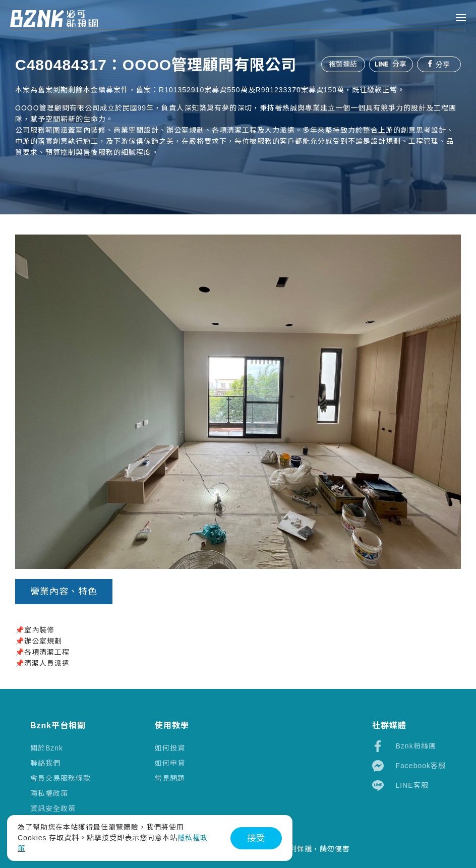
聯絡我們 (45, 763)
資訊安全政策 (53, 808)
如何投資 (170, 748)
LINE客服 (400, 786)
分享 (390, 64)
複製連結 (342, 64)
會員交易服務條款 (61, 778)
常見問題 (170, 778)
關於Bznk (47, 748)
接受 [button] (256, 838)
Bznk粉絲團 (404, 746)
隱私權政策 (49, 793)
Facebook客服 (409, 766)
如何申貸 (170, 763)
